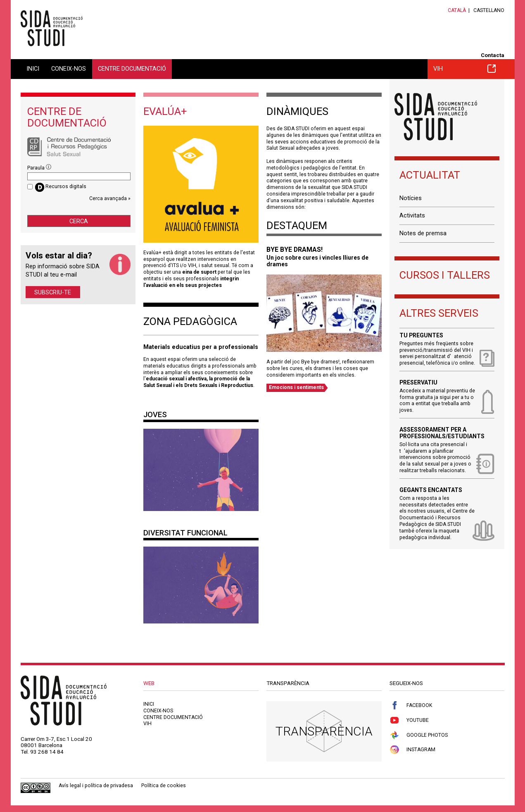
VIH (465, 69)
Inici (33, 69)
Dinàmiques (297, 111)
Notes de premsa (423, 233)
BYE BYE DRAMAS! (295, 250)
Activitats (412, 215)
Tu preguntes (421, 336)
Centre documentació (132, 69)
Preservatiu (418, 383)
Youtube (409, 720)
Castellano (489, 10)
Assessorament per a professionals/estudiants (442, 433)
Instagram (412, 750)
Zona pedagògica (190, 321)
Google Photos (419, 735)
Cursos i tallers (445, 275)
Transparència (324, 731)
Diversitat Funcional (185, 533)
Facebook (411, 706)
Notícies (411, 198)
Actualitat (430, 175)
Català (457, 10)
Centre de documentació (67, 117)
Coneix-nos (69, 69)
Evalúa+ (165, 111)
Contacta (493, 55)
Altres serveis (439, 313)
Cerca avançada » (110, 198)
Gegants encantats (431, 490)
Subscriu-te (53, 292)
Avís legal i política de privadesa (96, 786)
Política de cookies (164, 786)
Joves (155, 414)
